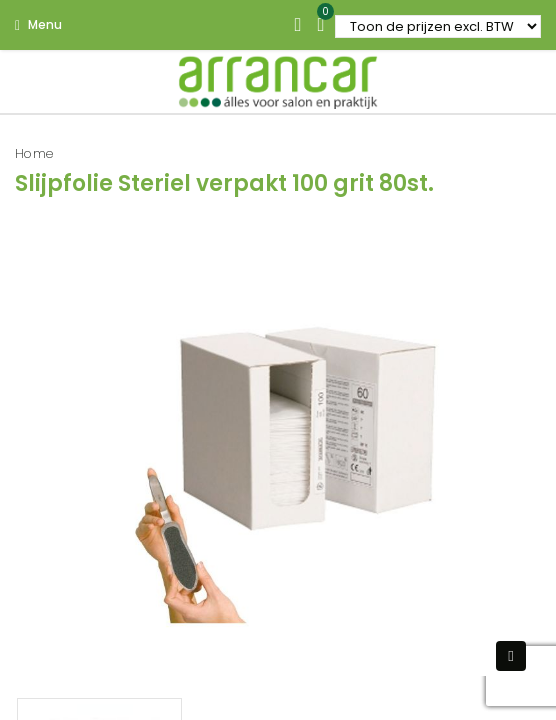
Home (34, 153)
